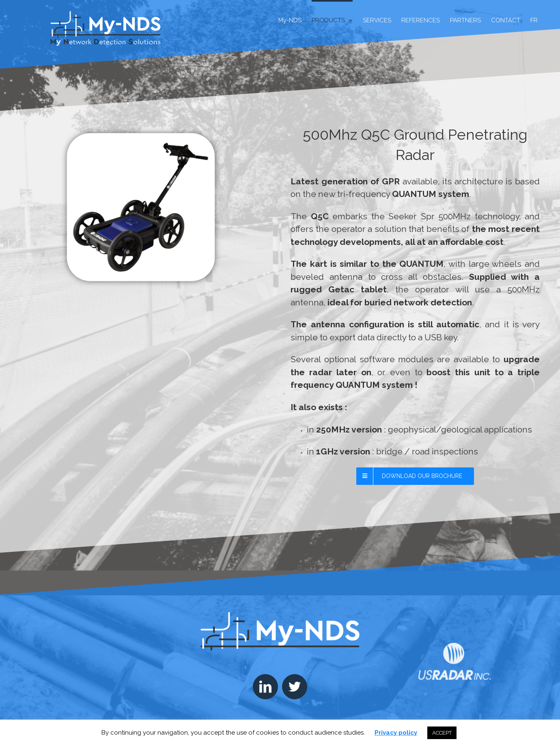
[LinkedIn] (265, 687)
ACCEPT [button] (442, 733)
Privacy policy (396, 733)
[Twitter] (295, 687)
